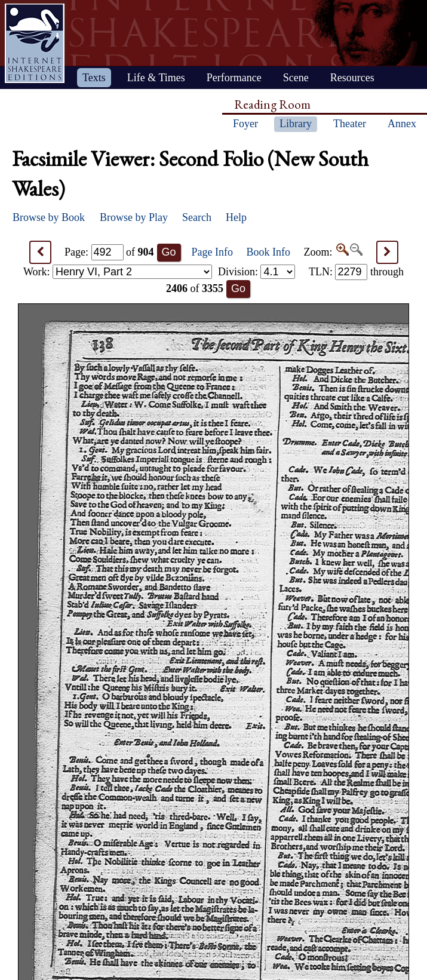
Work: (118, 272)
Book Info (269, 252)
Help (236, 217)
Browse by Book (49, 217)
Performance (234, 78)
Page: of (109, 252)
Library (296, 124)
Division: (257, 272)
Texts (94, 78)
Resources (352, 78)
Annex (402, 124)
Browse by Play (134, 217)
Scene (296, 78)
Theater (350, 124)
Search (197, 217)
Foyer (245, 124)
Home (35, 43)
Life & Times (156, 78)
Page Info (212, 252)
